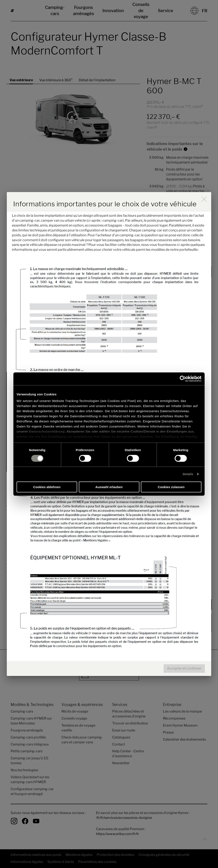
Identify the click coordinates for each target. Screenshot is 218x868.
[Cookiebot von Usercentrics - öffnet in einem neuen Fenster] (183, 379)
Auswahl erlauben (109, 487)
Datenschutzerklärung (47, 431)
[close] (204, 199)
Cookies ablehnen (47, 487)
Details (188, 474)
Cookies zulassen (171, 487)
